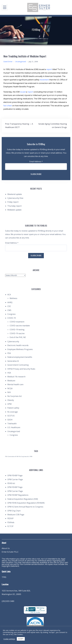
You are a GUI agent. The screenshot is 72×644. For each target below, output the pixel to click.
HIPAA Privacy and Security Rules (21, 369)
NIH (9, 392)
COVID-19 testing (17, 330)
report (49, 69)
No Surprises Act (15, 396)
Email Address (36, 161)
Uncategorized (21, 62)
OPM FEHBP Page (15, 475)
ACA (9, 295)
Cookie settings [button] (9, 639)
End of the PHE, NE (18, 337)
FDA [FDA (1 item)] (6, 456)
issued (23, 92)
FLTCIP (10, 526)
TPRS (4, 577)
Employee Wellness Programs (20, 349)
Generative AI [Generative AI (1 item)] (12, 456)
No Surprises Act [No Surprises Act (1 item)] (24, 456)
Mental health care (15, 384)
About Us (6, 548)
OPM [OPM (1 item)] (31, 456)
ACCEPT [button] (21, 639)
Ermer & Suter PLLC (10, 552)
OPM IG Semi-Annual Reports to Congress (25, 507)
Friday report (13, 202)
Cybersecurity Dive (15, 198)
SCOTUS (11, 416)
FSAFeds (11, 522)
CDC (9, 306)
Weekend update (15, 194)
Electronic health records (18, 345)
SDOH (10, 420)
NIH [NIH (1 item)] (18, 456)
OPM (9, 404)
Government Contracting (18, 365)
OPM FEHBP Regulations (18, 495)
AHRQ (10, 302)
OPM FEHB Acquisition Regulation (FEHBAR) (26, 503)
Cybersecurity (13, 341)
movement (45, 80)
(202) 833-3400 (8, 601)
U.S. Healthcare (14, 427)
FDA (9, 353)
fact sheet (8, 106)
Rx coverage (13, 412)
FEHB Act (11, 483)
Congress (11, 314)
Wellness (13, 298)
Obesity (11, 400)
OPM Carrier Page (15, 479)
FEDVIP (10, 518)
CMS (9, 310)
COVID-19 (12, 318)
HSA (9, 373)
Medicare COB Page (16, 515)
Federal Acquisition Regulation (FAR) (23, 499)
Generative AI (13, 361)
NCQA (10, 388)
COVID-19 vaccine (17, 333)
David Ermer (8, 62)
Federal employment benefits (20, 357)
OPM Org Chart (14, 511)
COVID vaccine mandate (20, 326)
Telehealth (12, 424)
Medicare (11, 381)
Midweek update (14, 210)
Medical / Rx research (16, 377)
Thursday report (14, 206)
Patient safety (13, 408)
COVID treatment (17, 322)
